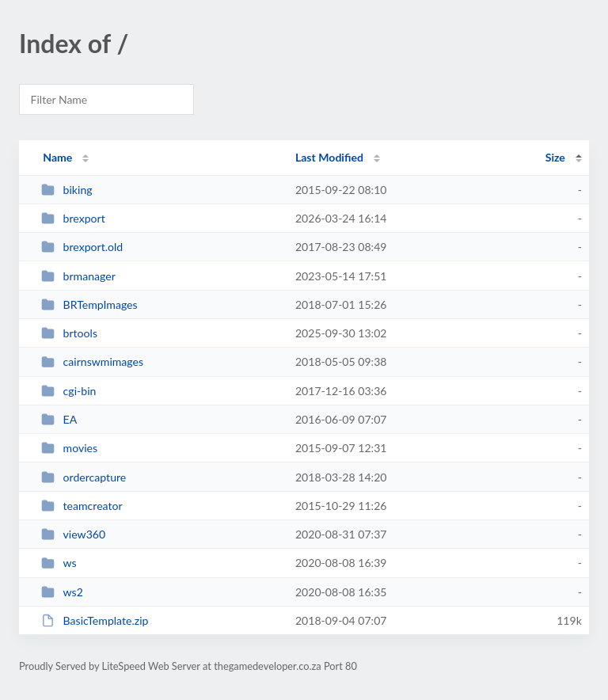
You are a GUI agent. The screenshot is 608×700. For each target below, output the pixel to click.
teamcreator (82, 506)
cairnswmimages (92, 361)
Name (57, 157)
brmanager (78, 276)
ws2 (62, 592)
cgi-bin (68, 391)
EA (59, 419)
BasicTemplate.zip (95, 620)
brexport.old (82, 247)
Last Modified (329, 157)
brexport (73, 218)
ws (59, 563)
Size (555, 157)
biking (66, 190)
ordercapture (84, 477)
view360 (73, 534)
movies (69, 448)
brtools (69, 333)
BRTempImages (89, 304)
